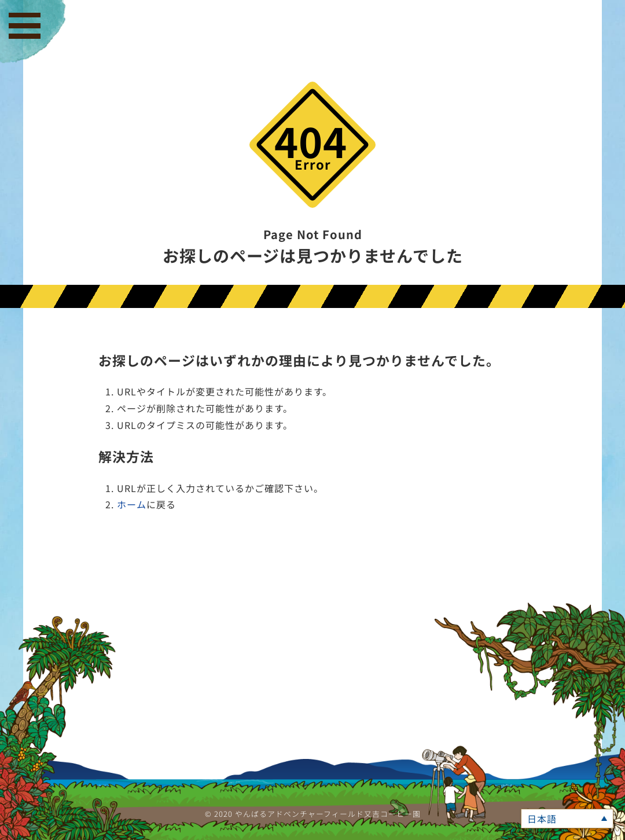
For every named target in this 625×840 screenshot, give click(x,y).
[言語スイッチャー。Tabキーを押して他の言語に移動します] (567, 819)
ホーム (132, 504)
